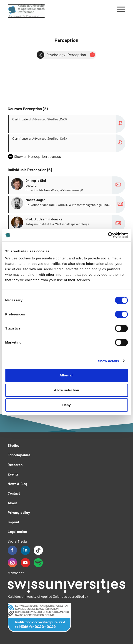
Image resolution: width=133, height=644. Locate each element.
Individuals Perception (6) (30, 170)
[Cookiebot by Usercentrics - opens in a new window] (108, 235)
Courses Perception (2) (28, 109)
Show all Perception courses (34, 156)
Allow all (67, 375)
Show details (109, 361)
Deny (66, 405)
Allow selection (66, 390)
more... (67, 124)
